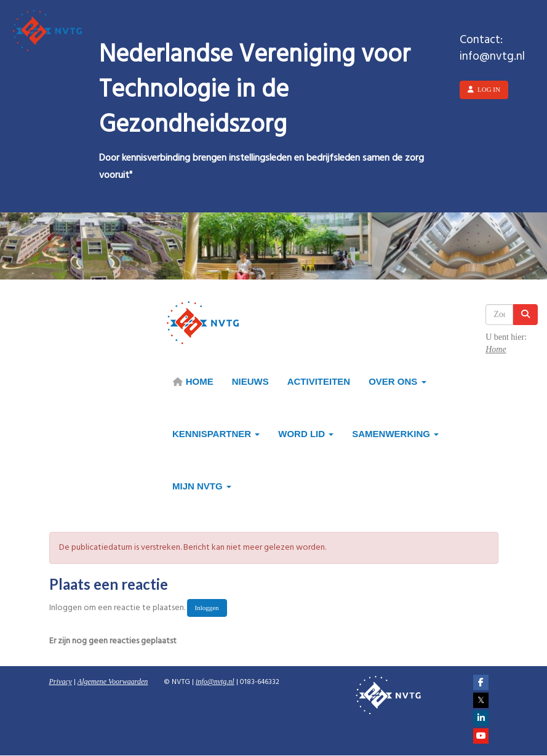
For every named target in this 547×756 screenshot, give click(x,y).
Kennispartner (216, 434)
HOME (193, 381)
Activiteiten (319, 381)
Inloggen (207, 608)
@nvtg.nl (215, 682)
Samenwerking (395, 434)
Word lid (306, 434)
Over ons (397, 381)
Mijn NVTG (202, 486)
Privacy (61, 682)
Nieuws (250, 381)
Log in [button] (484, 89)
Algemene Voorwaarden (113, 682)
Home (496, 349)
